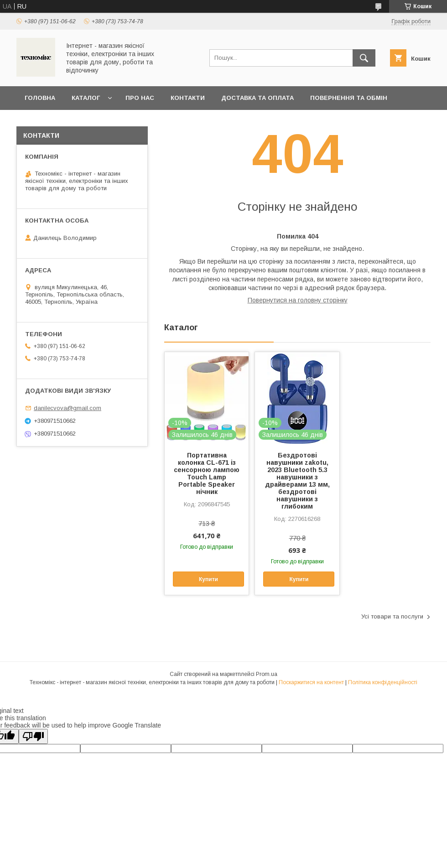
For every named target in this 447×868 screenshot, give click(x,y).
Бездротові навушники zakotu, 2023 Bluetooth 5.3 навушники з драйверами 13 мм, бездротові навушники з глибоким (297, 481)
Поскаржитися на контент (311, 682)
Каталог (86, 98)
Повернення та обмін (349, 98)
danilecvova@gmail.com (68, 408)
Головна (40, 98)
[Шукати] (364, 58)
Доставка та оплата (257, 98)
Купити (208, 579)
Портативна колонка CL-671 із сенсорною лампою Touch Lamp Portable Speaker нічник (207, 473)
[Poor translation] (33, 736)
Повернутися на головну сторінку (298, 300)
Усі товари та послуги (392, 616)
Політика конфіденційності (383, 682)
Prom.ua (267, 674)
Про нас (140, 98)
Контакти (188, 98)
